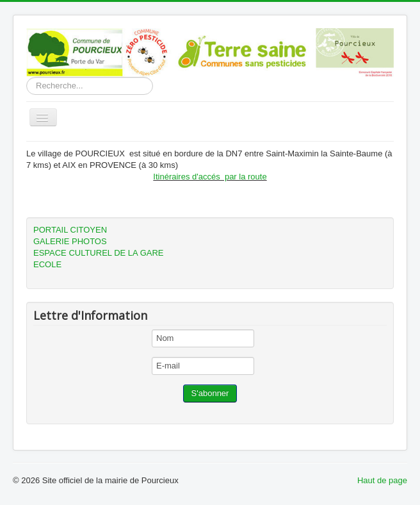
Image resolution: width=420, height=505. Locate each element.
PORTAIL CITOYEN (70, 230)
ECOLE (47, 264)
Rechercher (27, 77)
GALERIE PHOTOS (70, 241)
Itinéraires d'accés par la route (210, 177)
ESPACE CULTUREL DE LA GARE (99, 253)
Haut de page (382, 480)
